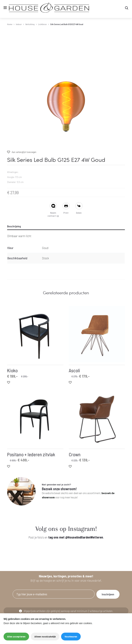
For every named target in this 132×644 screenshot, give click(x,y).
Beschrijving (14, 226)
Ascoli (74, 370)
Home (10, 24)
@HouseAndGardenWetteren (84, 537)
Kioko (12, 370)
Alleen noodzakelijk (45, 636)
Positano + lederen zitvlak (31, 454)
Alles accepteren (16, 636)
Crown (75, 454)
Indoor (19, 24)
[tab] (66, 226)
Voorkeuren (71, 636)
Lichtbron (42, 24)
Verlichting (30, 24)
